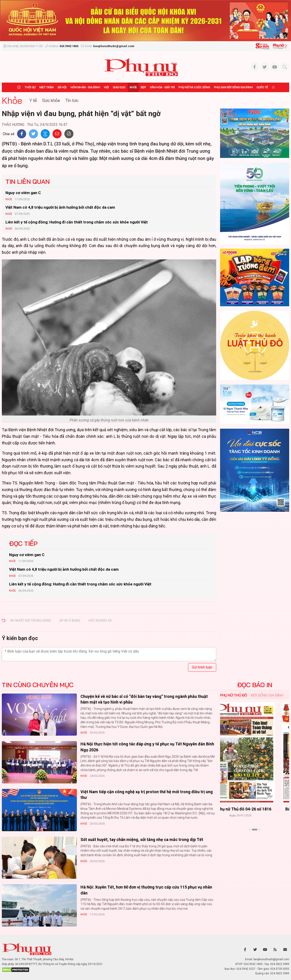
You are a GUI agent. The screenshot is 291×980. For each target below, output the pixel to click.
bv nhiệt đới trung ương (31, 620)
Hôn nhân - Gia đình (85, 87)
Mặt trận (46, 87)
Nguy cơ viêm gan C (23, 193)
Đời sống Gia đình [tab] (267, 695)
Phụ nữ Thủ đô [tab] (234, 695)
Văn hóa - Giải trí (162, 87)
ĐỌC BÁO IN (255, 685)
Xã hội (62, 87)
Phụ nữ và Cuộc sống (194, 87)
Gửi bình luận (202, 667)
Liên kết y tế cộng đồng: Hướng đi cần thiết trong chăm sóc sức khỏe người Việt (77, 222)
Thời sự (30, 87)
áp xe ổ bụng (70, 620)
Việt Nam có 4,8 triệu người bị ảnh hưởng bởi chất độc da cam (60, 207)
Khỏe (133, 87)
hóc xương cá (100, 620)
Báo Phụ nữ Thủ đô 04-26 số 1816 (255, 809)
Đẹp (143, 87)
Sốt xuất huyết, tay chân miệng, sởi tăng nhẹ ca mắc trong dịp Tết (142, 839)
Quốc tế (262, 87)
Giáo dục (119, 87)
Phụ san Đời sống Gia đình (233, 87)
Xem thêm (255, 838)
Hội (106, 87)
